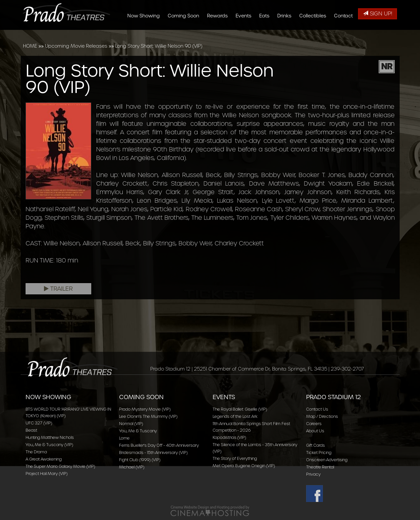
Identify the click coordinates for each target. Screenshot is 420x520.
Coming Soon (186, 34)
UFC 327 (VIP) (39, 423)
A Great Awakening (44, 459)
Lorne (124, 438)
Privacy (313, 474)
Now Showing (146, 34)
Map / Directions (322, 416)
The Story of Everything (235, 458)
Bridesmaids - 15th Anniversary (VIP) (153, 452)
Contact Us (317, 409)
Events (246, 34)
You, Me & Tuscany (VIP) (49, 445)
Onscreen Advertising (327, 460)
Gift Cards (315, 445)
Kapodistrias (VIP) (229, 437)
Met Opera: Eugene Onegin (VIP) (244, 466)
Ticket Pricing (319, 452)
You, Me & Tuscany (138, 431)
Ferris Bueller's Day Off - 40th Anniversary (159, 445)
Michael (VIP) (132, 467)
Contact (346, 34)
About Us (315, 431)
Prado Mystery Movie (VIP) (145, 409)
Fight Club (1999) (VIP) (140, 460)
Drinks (287, 34)
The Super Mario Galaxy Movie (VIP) (60, 466)
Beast (31, 430)
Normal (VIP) (131, 424)
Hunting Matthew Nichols (50, 437)
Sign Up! (378, 14)
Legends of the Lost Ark (235, 416)
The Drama (36, 452)
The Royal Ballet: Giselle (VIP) (240, 409)
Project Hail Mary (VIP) (47, 474)
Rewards (220, 34)
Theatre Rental (320, 467)
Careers (314, 424)
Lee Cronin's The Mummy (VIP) (148, 416)
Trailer (58, 289)
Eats (267, 34)
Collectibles (315, 34)
